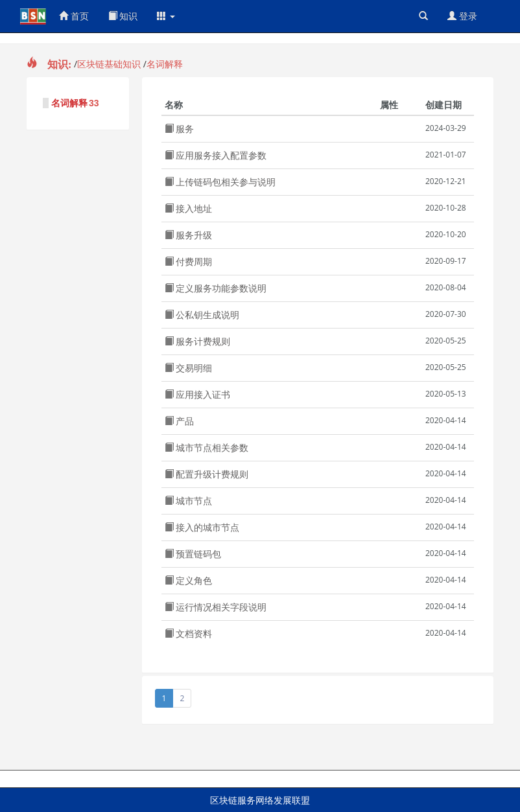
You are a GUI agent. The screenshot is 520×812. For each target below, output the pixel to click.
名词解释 (165, 64)
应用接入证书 (198, 394)
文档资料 (189, 633)
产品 (180, 421)
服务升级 (189, 235)
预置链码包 (193, 554)
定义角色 (189, 580)
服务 (180, 129)
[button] (166, 16)
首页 (74, 16)
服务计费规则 (198, 341)
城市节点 (189, 501)
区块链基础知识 (109, 64)
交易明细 (189, 368)
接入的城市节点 (202, 527)
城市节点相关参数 (207, 447)
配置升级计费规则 (207, 474)
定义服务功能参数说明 (216, 288)
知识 (123, 16)
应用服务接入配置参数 (216, 155)
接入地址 (189, 208)
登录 (462, 16)
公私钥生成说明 (202, 315)
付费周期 (189, 261)
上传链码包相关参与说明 (220, 182)
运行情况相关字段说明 (216, 607)
